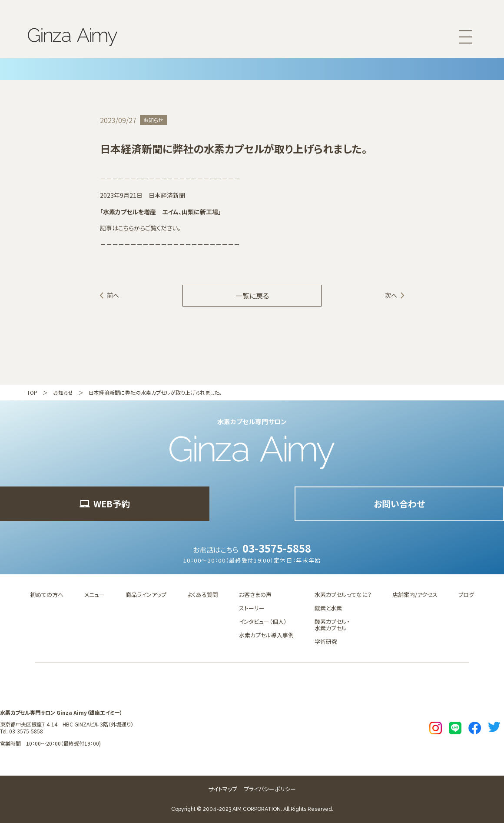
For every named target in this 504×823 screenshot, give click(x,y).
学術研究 (326, 641)
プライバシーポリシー (270, 789)
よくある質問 (203, 595)
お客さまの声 (255, 595)
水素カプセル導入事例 (266, 635)
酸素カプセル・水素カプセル (332, 625)
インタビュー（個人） (263, 621)
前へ (113, 295)
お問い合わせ (399, 504)
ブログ (466, 595)
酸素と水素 (328, 608)
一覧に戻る (252, 296)
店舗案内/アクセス (415, 595)
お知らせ (63, 392)
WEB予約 (105, 504)
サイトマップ (223, 789)
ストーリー (252, 608)
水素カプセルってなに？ (343, 595)
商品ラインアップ (146, 595)
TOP (32, 392)
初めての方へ (47, 595)
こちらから (132, 228)
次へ (391, 295)
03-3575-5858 (277, 548)
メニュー (94, 595)
